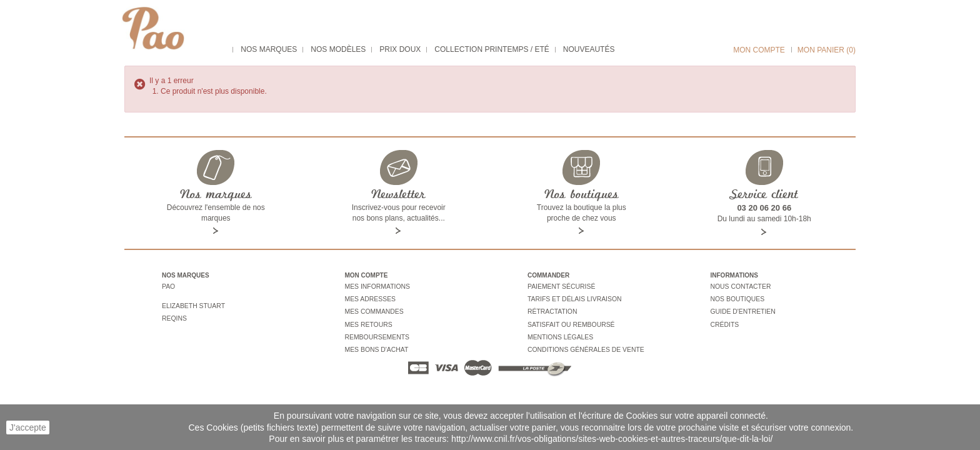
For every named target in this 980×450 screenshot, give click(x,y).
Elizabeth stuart (192, 303)
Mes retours (368, 320)
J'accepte (28, 427)
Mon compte (759, 50)
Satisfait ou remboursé (569, 320)
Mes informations (376, 287)
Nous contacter (740, 287)
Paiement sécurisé (560, 287)
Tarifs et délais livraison (573, 298)
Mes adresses (369, 298)
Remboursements (376, 332)
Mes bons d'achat (376, 343)
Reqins (174, 314)
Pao (168, 287)
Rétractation (551, 309)
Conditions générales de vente (583, 343)
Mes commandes (373, 309)
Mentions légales (559, 332)
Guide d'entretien (742, 309)
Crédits (724, 320)
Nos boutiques (737, 298)
